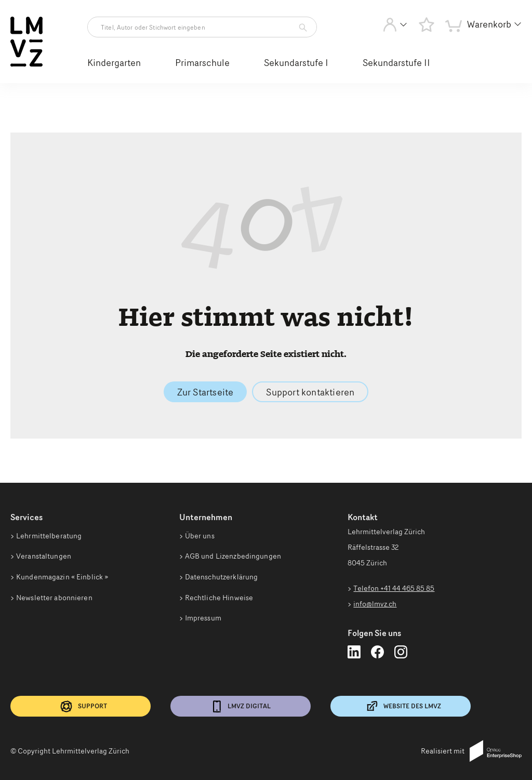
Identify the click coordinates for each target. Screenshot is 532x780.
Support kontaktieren (310, 392)
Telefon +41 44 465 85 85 (394, 588)
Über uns (200, 536)
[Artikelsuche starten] (300, 28)
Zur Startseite (205, 392)
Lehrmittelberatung (49, 536)
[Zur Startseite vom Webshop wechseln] (26, 65)
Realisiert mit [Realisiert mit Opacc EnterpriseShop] (471, 751)
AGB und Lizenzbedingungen (233, 556)
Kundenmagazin (62, 577)
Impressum (203, 618)
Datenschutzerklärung (222, 577)
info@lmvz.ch (375, 604)
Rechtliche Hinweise (219, 598)
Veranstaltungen (44, 556)
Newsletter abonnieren (54, 598)
